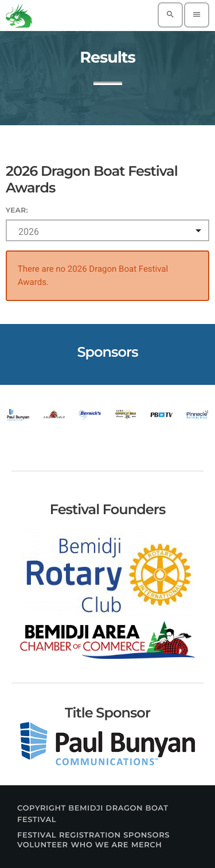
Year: (17, 211)
